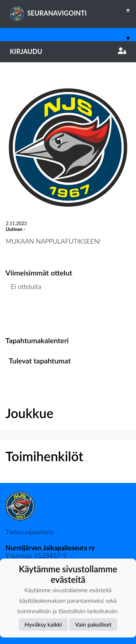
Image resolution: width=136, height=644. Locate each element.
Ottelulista (23, 314)
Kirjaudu (68, 51)
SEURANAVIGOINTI (73, 10)
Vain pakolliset (93, 624)
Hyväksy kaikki (43, 624)
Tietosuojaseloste (30, 532)
